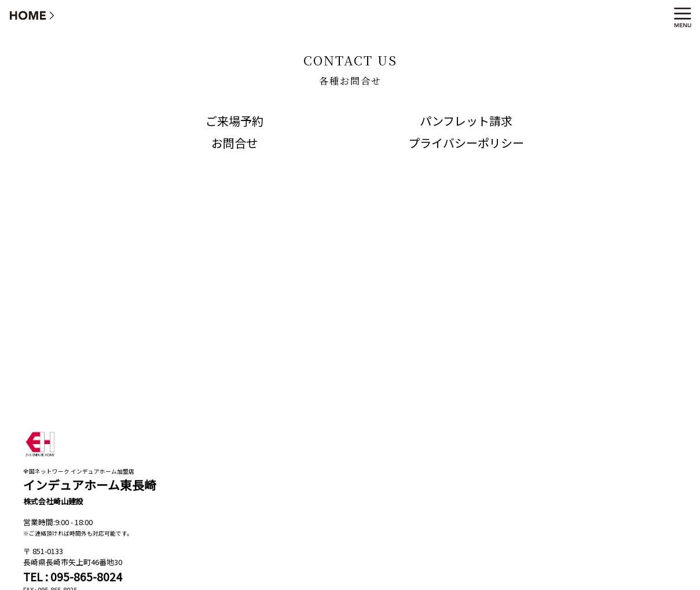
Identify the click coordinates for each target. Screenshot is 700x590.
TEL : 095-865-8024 (73, 577)
